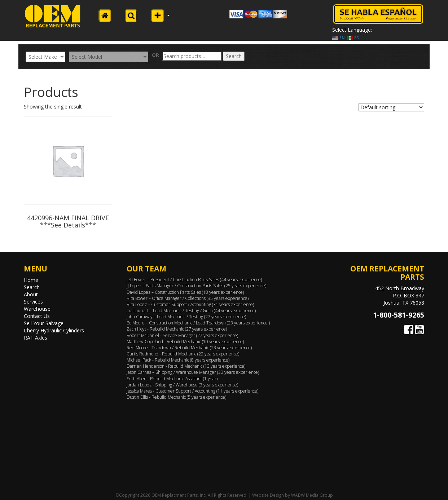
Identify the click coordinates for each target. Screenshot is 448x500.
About (31, 294)
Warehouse (37, 309)
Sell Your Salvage (44, 323)
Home (31, 280)
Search (234, 56)
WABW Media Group (312, 495)
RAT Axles (36, 338)
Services (33, 302)
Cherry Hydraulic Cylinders (54, 330)
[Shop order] (391, 107)
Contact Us (37, 316)
